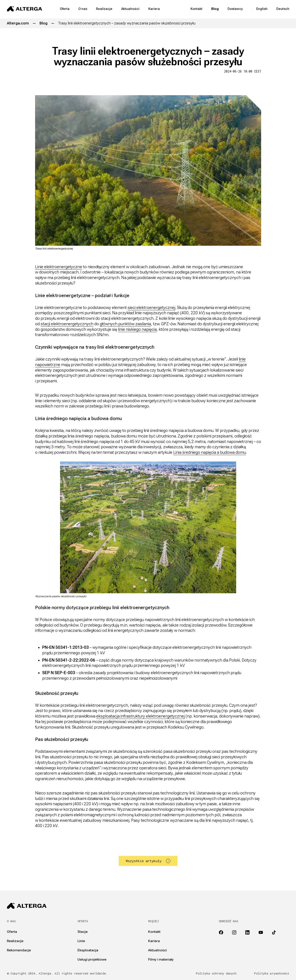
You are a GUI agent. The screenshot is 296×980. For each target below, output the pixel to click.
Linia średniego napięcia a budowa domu (210, 452)
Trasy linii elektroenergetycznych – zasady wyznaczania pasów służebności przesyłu (127, 23)
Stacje (83, 932)
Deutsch (283, 9)
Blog (215, 9)
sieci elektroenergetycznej (151, 308)
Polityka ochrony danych (216, 973)
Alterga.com (18, 23)
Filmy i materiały (161, 960)
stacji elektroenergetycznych (67, 324)
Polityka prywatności (272, 973)
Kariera (154, 9)
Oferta (65, 9)
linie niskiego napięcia (137, 329)
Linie (81, 941)
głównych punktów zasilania (125, 324)
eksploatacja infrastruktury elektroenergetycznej (140, 716)
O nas (83, 9)
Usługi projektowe (92, 960)
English (262, 9)
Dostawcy (235, 9)
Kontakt (196, 9)
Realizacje (104, 9)
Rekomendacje (19, 950)
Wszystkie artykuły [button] (148, 861)
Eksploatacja (88, 950)
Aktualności (130, 9)
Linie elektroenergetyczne (59, 267)
